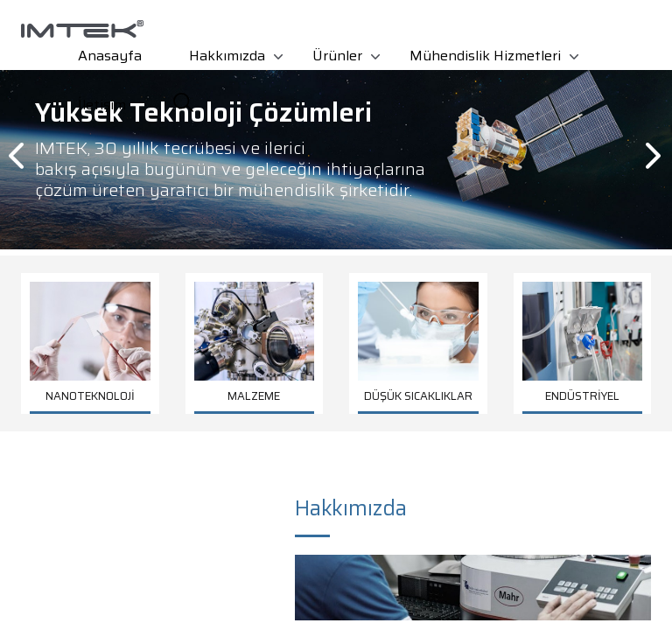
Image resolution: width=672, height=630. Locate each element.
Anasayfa (110, 56)
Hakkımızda (227, 56)
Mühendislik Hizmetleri (485, 56)
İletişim (102, 105)
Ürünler (337, 56)
